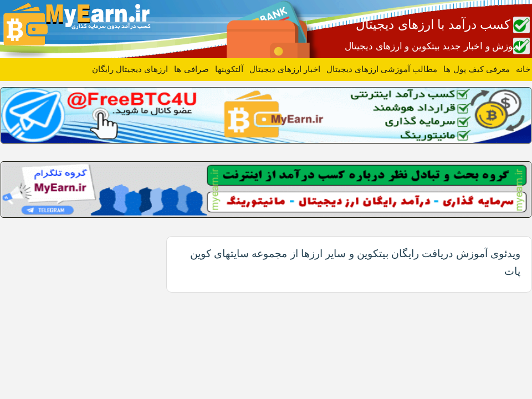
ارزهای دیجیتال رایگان (130, 69)
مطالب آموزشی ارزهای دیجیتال (382, 69)
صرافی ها (191, 69)
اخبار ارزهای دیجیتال (285, 69)
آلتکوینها (229, 69)
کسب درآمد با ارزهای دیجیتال (433, 24)
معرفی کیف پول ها (477, 69)
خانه (523, 69)
